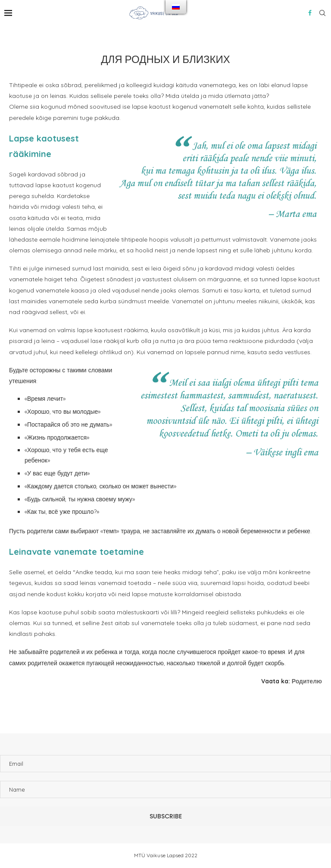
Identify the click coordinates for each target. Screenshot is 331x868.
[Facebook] (310, 13)
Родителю (307, 681)
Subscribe (166, 816)
